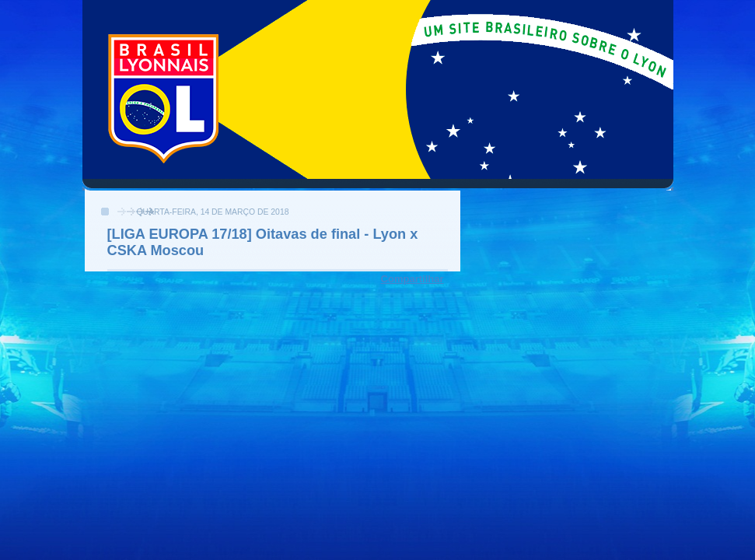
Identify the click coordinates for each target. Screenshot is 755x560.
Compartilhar (412, 279)
